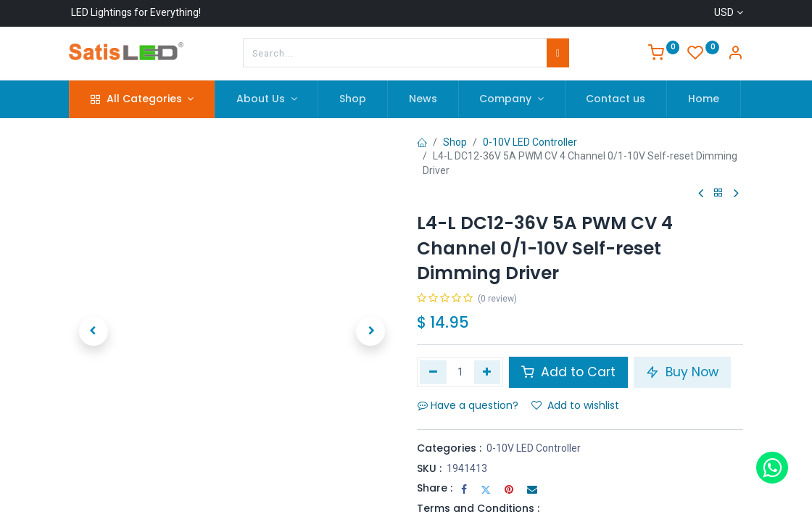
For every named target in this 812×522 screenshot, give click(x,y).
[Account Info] (735, 54)
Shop (455, 142)
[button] (94, 331)
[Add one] (488, 372)
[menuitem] (353, 99)
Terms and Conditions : (478, 508)
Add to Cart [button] (568, 372)
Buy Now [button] (682, 372)
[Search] (558, 53)
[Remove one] (433, 372)
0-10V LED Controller (530, 142)
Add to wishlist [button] (575, 405)
